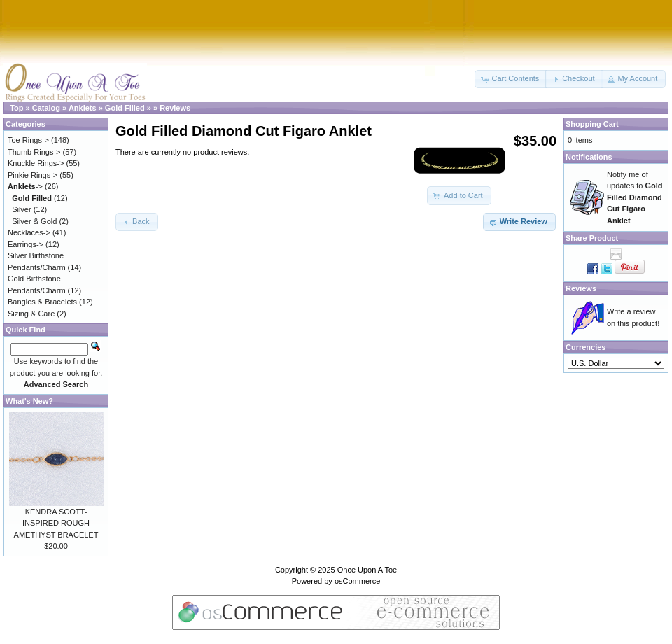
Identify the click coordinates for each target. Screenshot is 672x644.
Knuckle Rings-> (36, 163)
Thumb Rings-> (34, 152)
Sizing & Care (31, 314)
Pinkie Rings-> (33, 175)
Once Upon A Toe (367, 570)
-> (25, 186)
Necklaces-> (29, 232)
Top (16, 108)
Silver (22, 209)
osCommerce (357, 581)
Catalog (46, 108)
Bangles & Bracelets (42, 302)
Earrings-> (26, 244)
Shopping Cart (592, 124)
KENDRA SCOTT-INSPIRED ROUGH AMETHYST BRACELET (56, 523)
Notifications (589, 157)
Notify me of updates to (635, 197)
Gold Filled (125, 108)
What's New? (29, 401)
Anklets (83, 108)
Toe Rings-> (28, 140)
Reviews (175, 108)
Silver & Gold (34, 221)
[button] (511, 79)
